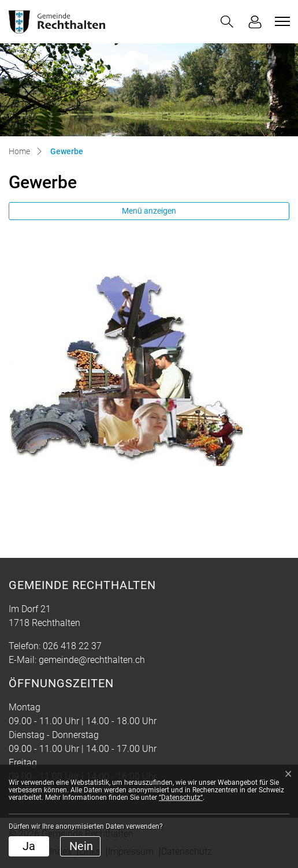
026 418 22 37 (72, 646)
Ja (29, 846)
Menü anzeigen (149, 211)
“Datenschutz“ (181, 798)
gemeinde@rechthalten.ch (92, 660)
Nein (81, 846)
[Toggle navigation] (281, 21)
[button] (227, 22)
